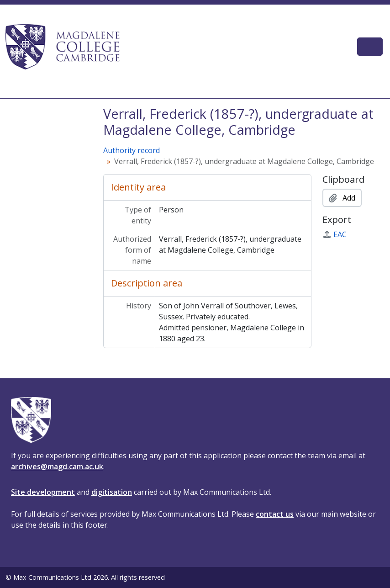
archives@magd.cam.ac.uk (57, 466)
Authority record (132, 150)
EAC (335, 234)
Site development (43, 492)
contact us (275, 514)
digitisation (112, 492)
